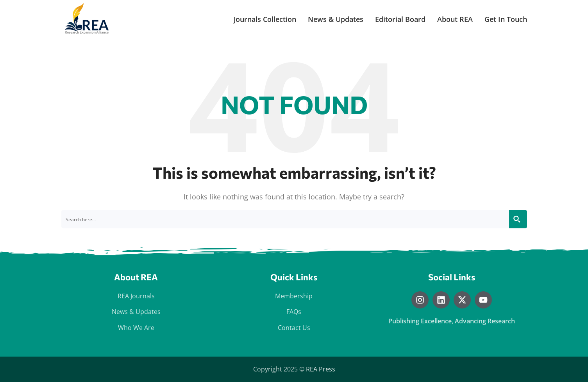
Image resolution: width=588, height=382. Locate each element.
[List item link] (136, 296)
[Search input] (285, 219)
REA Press (321, 369)
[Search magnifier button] (518, 219)
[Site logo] (88, 19)
